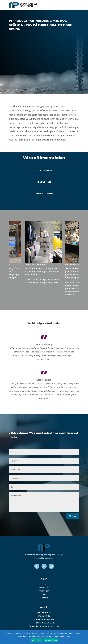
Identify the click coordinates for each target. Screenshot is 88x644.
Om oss (44, 594)
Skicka (73, 516)
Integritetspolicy (51, 640)
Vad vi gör (44, 591)
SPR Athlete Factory (76, 265)
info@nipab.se (48, 619)
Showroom (44, 587)
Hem (44, 584)
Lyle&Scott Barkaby (36, 265)
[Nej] (85, 637)
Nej (40, 640)
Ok (33, 640)
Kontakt (44, 598)
